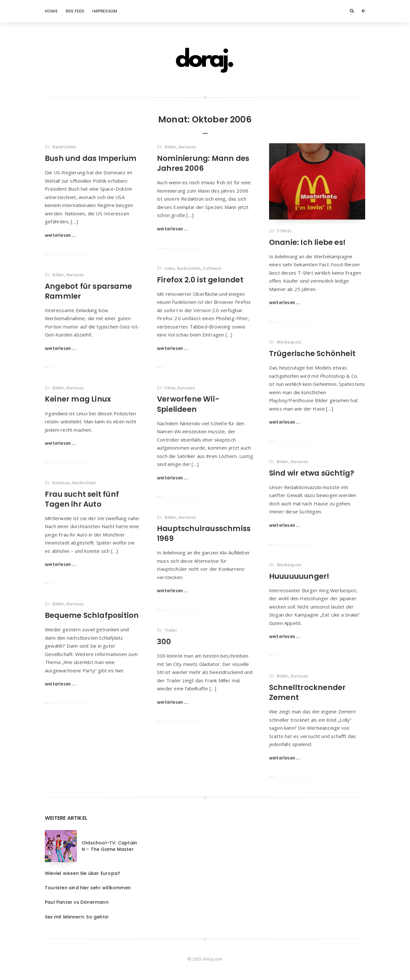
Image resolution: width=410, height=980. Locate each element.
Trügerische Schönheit (312, 353)
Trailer (171, 630)
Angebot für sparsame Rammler (88, 291)
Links (170, 268)
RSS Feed (75, 11)
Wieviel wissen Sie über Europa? (82, 873)
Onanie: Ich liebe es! (307, 242)
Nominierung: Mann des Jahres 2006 (203, 163)
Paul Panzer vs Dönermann (77, 902)
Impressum (105, 11)
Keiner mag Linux (78, 399)
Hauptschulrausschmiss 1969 (204, 533)
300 (164, 642)
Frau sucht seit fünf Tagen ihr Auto (82, 499)
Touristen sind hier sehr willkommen (88, 888)
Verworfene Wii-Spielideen (188, 404)
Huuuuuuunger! (299, 576)
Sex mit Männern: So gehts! (77, 917)
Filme (170, 388)
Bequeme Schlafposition (92, 615)
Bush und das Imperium (91, 158)
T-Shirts (284, 231)
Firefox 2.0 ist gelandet (200, 280)
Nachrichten (64, 147)
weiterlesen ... (60, 235)
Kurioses (188, 147)
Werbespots (289, 342)
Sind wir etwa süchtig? (312, 473)
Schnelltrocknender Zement (307, 692)
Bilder (170, 147)
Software (212, 268)
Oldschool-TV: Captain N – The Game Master (109, 846)
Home (51, 11)
